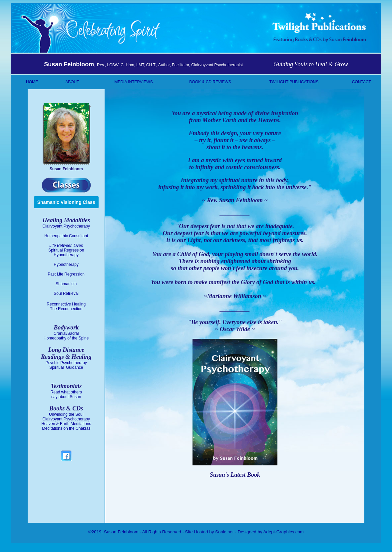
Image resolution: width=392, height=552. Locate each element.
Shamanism (66, 284)
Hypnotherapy (66, 265)
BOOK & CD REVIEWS (210, 82)
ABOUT (72, 82)
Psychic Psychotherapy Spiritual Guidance (66, 365)
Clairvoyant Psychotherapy (66, 226)
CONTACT (362, 82)
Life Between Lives (66, 246)
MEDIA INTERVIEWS (134, 82)
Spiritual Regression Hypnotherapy (66, 253)
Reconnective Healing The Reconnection (66, 306)
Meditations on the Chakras (66, 428)
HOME (32, 82)
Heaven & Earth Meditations (66, 424)
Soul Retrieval (66, 293)
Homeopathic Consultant (66, 236)
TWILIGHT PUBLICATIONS (294, 82)
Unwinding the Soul (66, 414)
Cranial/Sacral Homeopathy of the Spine (66, 336)
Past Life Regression (66, 274)
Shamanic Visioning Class (66, 202)
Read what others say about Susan (66, 394)
